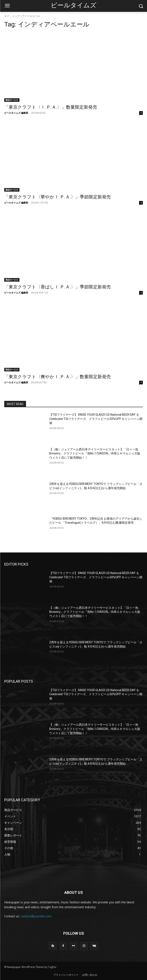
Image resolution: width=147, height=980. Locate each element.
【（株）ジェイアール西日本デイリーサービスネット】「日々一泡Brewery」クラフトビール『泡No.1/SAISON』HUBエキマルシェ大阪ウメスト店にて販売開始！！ (95, 453)
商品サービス (12, 100)
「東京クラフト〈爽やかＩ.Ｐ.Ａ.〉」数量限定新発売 (58, 377)
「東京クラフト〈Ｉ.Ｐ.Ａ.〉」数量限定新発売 (51, 107)
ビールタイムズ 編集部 (16, 113)
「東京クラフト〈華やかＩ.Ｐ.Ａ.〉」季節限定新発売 (58, 197)
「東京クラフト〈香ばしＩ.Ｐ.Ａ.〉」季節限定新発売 (58, 287)
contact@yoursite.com (36, 916)
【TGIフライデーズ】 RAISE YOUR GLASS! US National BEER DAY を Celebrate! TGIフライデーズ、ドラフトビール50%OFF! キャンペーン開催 (96, 419)
